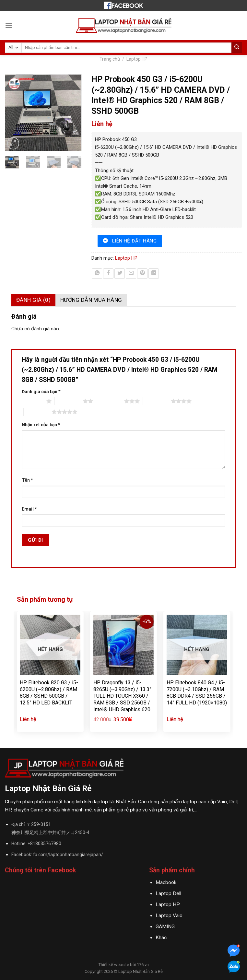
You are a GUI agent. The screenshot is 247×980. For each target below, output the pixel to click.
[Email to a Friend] (131, 274)
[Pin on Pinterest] (142, 274)
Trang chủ (110, 59)
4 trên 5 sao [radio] (157, 401)
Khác (161, 938)
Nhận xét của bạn (41, 425)
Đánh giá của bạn (41, 392)
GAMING (165, 927)
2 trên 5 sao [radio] (69, 401)
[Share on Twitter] (120, 274)
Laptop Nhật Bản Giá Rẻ (141, 971)
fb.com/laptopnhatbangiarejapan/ (68, 855)
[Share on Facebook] (108, 274)
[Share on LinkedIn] (154, 274)
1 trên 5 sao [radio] (32, 401)
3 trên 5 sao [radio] (110, 401)
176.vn (143, 965)
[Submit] (237, 47)
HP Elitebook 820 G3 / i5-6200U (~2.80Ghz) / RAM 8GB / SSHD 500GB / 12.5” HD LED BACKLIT (49, 693)
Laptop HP (137, 59)
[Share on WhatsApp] (97, 274)
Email (29, 509)
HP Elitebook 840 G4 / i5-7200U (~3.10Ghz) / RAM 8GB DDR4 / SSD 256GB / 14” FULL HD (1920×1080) (197, 693)
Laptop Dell (168, 893)
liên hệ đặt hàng (134, 241)
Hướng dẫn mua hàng (91, 300)
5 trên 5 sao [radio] (38, 412)
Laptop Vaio (169, 915)
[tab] (33, 300)
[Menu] (9, 26)
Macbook (166, 882)
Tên (27, 480)
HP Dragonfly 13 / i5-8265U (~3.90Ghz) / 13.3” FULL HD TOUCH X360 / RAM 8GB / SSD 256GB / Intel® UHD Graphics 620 (122, 696)
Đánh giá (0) (33, 300)
